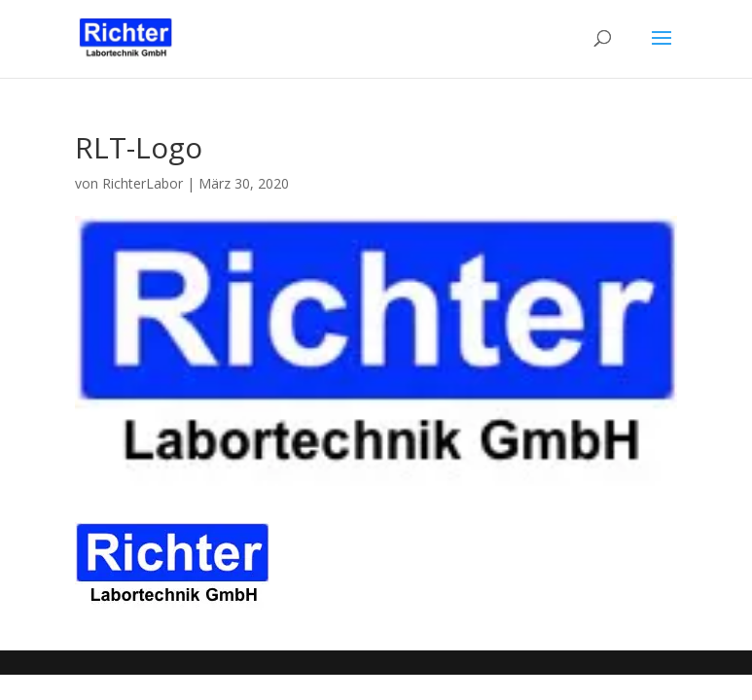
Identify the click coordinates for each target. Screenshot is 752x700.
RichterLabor (143, 183)
